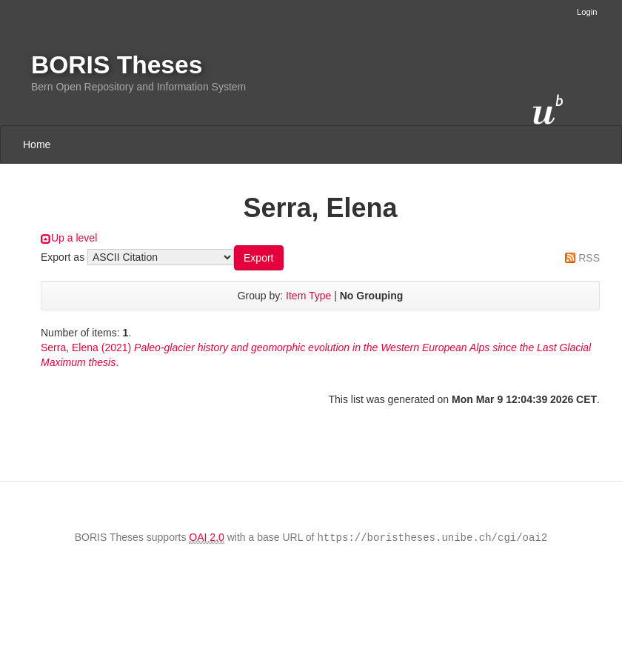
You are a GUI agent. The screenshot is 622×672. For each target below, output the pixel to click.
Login (587, 12)
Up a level (74, 238)
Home (37, 144)
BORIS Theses (117, 65)
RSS (589, 258)
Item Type (308, 296)
